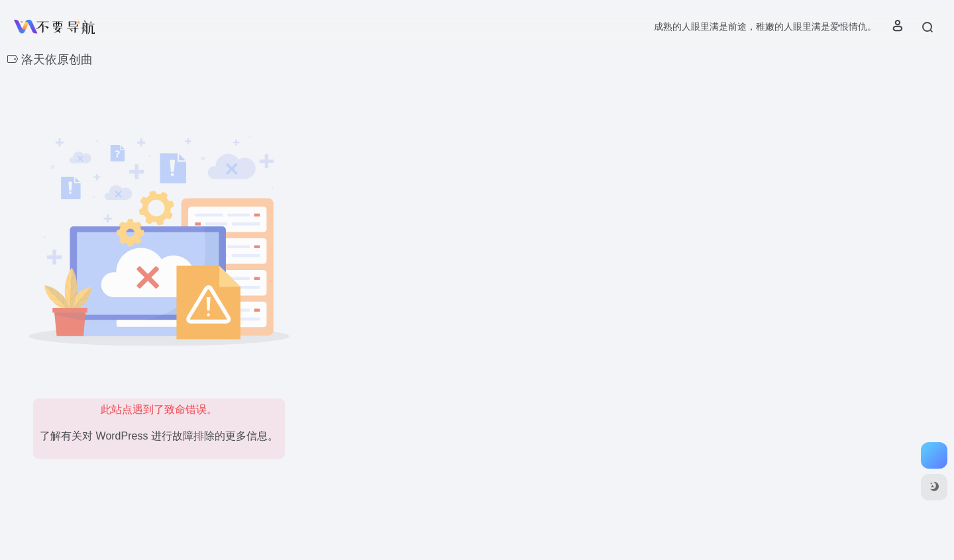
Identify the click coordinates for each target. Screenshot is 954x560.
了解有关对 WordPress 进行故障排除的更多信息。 (159, 436)
